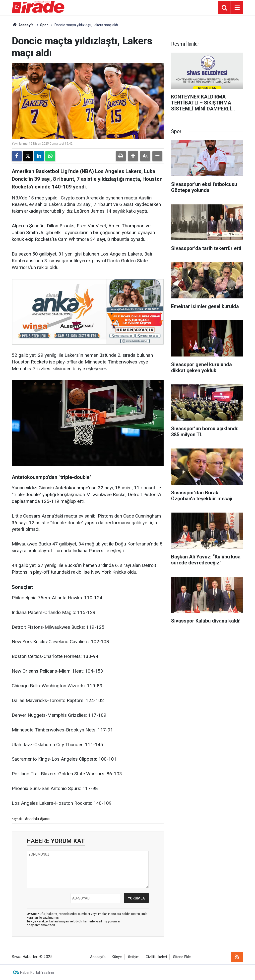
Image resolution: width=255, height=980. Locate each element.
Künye (117, 957)
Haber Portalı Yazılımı (37, 973)
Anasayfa (23, 25)
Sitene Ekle (182, 957)
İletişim (134, 957)
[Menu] (237, 8)
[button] (133, 156)
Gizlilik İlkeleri (156, 957)
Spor (44, 25)
